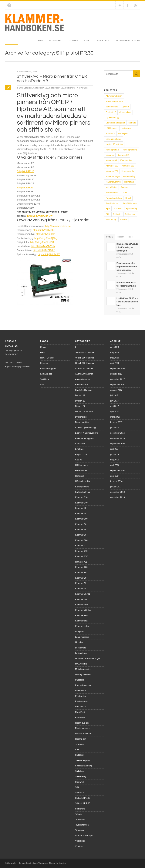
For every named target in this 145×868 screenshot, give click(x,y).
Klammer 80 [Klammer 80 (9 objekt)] (126, 160)
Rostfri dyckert (82, 723)
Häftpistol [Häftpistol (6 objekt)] (110, 133)
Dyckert (40, 42)
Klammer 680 (81, 540)
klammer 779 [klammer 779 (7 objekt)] (112, 171)
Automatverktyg (82, 379)
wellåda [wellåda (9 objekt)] (124, 219)
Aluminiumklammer (84, 374)
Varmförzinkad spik (84, 836)
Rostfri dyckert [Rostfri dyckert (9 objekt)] (113, 203)
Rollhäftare (80, 717)
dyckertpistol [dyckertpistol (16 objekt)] (125, 112)
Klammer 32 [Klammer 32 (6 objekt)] (123, 155)
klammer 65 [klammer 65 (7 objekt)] (111, 160)
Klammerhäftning (83, 610)
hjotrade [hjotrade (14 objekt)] (132, 123)
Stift (55, 42)
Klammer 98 (81, 589)
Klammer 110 (81, 497)
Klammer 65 (81, 530)
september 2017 (118, 385)
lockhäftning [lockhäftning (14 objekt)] (111, 187)
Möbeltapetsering (83, 669)
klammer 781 (81, 562)
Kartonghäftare (82, 487)
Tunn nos (79, 830)
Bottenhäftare (81, 385)
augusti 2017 (116, 390)
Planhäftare (80, 691)
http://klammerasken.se (58, 226)
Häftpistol (79, 476)
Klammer (22, 42)
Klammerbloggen (95, 42)
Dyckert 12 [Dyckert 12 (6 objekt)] (111, 112)
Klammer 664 (81, 535)
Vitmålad (79, 846)
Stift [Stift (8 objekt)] (108, 214)
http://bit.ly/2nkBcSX (49, 254)
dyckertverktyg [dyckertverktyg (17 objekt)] (113, 117)
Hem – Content (47, 358)
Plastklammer (81, 701)
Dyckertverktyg (82, 422)
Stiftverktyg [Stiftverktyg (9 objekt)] (130, 214)
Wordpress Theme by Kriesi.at (52, 863)
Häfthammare (81, 465)
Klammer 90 (81, 578)
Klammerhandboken (27, 863)
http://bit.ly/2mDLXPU (42, 242)
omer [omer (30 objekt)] (125, 193)
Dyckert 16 (80, 401)
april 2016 (115, 465)
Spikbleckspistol (83, 760)
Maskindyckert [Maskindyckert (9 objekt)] (113, 193)
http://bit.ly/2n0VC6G (44, 230)
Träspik (79, 814)
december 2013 (117, 492)
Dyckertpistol (81, 417)
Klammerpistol (82, 615)
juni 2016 (115, 454)
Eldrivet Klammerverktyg (86, 433)
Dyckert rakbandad (84, 411)
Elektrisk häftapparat (85, 438)
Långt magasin (82, 637)
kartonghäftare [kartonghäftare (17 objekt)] (113, 150)
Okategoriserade (83, 675)
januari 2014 (116, 487)
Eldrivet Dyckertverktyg (86, 428)
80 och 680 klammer (85, 363)
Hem (8, 42)
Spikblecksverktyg (83, 766)
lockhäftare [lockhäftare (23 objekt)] (129, 182)
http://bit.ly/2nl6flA (46, 234)
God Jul (79, 460)
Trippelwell (80, 819)
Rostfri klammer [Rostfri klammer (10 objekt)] (130, 203)
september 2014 (118, 470)
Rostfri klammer (82, 728)
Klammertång (81, 621)
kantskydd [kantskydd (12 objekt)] (123, 133)
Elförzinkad (80, 444)
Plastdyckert (81, 696)
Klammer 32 (81, 508)
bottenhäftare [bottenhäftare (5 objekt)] (112, 107)
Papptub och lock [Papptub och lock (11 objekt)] (114, 198)
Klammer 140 (81, 503)
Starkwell (79, 782)
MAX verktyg (81, 664)
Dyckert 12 (80, 395)
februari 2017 (116, 422)
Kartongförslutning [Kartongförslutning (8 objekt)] (114, 144)
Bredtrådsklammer (84, 390)
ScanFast (79, 744)
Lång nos (79, 631)
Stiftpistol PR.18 (26, 171)
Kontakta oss (46, 374)
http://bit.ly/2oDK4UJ (44, 250)
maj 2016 (115, 460)
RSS (136, 5)
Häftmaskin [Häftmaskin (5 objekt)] (126, 128)
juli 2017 (114, 395)
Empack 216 (81, 454)
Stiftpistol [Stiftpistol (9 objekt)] (117, 214)
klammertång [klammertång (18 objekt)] (129, 177)
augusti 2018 (116, 374)
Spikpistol (80, 771)
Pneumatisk (81, 707)
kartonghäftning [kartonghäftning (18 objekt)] (130, 150)
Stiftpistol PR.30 (41, 88)
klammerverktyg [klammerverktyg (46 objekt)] (113, 182)
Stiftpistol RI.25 (25, 188)
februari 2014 (116, 481)
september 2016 (118, 444)
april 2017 (115, 411)
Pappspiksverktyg (83, 685)
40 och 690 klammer (85, 358)
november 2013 (117, 497)
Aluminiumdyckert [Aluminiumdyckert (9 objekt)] (114, 96)
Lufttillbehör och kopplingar (88, 658)
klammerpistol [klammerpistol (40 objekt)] (128, 171)
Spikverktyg (81, 776)
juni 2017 (115, 401)
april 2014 (115, 476)
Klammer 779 (81, 551)
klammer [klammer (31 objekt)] (110, 155)
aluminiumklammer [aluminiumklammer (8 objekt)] (115, 101)
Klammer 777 (81, 546)
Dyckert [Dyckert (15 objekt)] (125, 107)
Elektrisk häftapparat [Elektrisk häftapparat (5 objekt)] (115, 123)
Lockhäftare (81, 648)
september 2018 (118, 368)
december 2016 (117, 433)
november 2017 (117, 379)
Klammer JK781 (83, 594)
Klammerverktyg (83, 626)
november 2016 (117, 438)
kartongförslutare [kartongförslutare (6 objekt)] (114, 139)
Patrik (85, 88)
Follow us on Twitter (120, 5)
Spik (77, 750)
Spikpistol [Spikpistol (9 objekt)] (118, 209)
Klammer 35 (81, 513)
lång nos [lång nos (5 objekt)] (125, 187)
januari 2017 (116, 428)
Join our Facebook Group (128, 5)
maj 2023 (115, 352)
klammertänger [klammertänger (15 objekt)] (113, 177)
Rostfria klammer (83, 734)
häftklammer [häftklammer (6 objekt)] (112, 128)
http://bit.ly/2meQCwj (46, 238)
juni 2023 (115, 347)
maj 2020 (115, 358)
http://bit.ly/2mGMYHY (43, 246)
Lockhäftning (81, 653)
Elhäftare (79, 449)
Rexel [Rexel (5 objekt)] (128, 198)
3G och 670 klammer (85, 352)
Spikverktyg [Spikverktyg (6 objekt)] (131, 209)
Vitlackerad (80, 841)
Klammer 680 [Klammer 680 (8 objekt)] (128, 166)
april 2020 (115, 363)
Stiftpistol (28, 88)
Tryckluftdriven (82, 825)
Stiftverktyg (70, 88)
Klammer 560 (81, 519)
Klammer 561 (81, 524)
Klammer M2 (81, 599)
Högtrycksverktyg (83, 481)
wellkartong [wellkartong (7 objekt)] (111, 219)
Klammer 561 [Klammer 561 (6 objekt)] (112, 166)
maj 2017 (115, 406)
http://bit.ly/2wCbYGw (40, 216)
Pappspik (79, 680)
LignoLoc (79, 642)
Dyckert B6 (80, 406)
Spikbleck (71, 42)
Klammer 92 (81, 583)
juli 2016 (114, 449)
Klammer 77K (81, 556)
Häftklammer (81, 470)
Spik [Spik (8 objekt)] (108, 209)
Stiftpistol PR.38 (57, 88)
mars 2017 (115, 417)
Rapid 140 (80, 712)
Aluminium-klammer (84, 368)
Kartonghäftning (83, 492)
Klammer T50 (81, 605)
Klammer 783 (81, 567)
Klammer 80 (81, 573)
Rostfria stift (81, 739)
